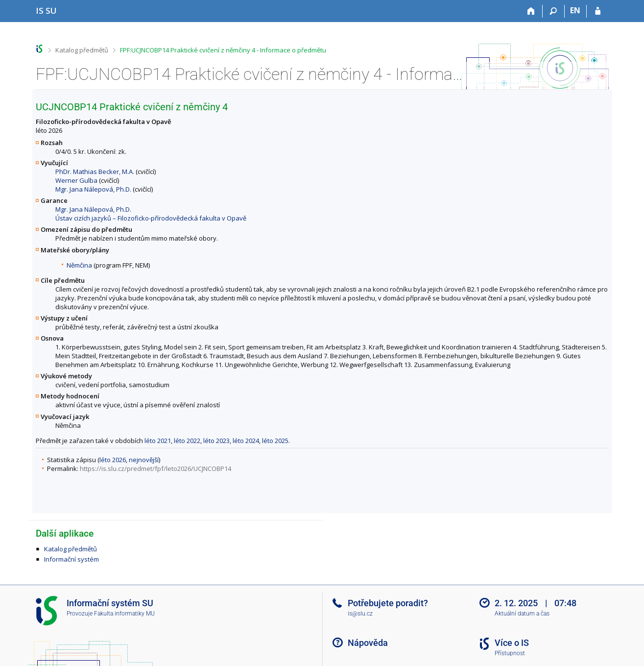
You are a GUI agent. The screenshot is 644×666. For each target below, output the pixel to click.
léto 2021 (158, 441)
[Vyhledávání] (554, 11)
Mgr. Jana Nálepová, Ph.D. (93, 189)
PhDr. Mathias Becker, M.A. (95, 172)
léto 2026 (113, 460)
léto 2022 (187, 441)
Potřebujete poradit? (388, 603)
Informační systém (72, 559)
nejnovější (144, 460)
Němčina (79, 265)
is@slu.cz (360, 614)
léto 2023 (216, 441)
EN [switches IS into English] (575, 10)
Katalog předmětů (82, 50)
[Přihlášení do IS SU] (598, 11)
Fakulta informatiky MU (124, 614)
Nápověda (368, 643)
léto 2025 (275, 441)
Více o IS (512, 643)
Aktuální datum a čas (522, 614)
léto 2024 (246, 441)
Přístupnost (510, 653)
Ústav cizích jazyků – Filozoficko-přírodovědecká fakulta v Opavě (151, 218)
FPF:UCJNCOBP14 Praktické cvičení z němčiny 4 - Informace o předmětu (223, 50)
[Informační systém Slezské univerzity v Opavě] (46, 11)
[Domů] (532, 11)
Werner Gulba (76, 180)
